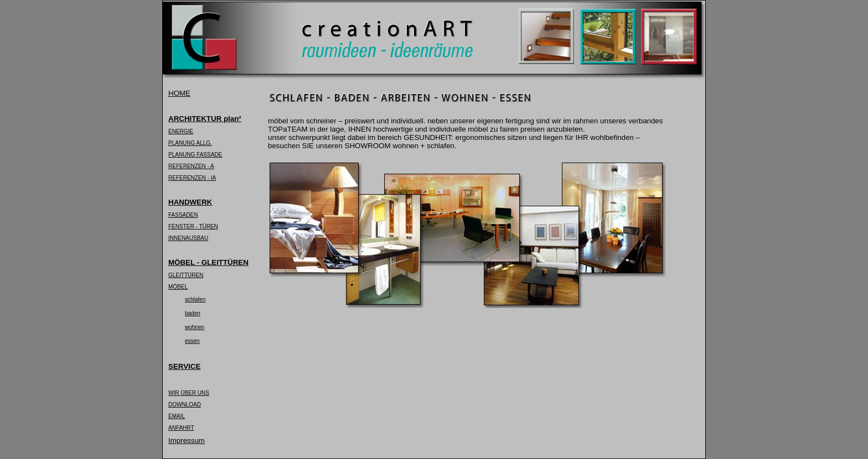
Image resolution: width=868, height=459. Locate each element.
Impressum (187, 440)
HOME (179, 93)
